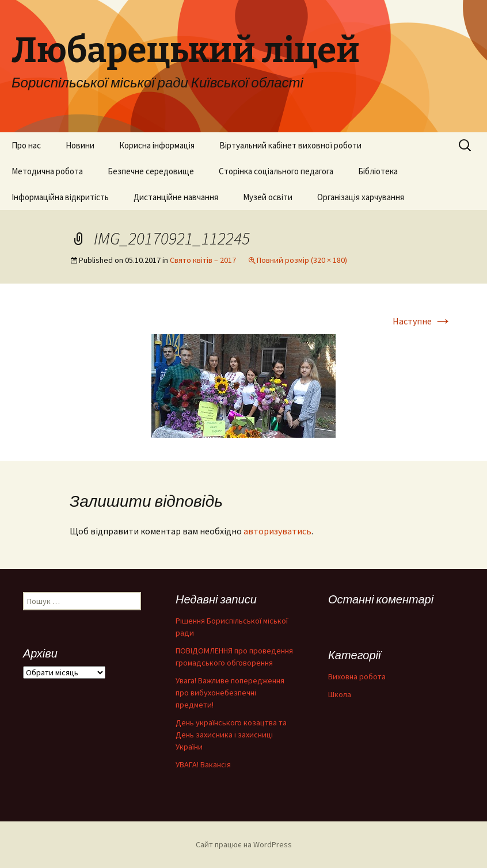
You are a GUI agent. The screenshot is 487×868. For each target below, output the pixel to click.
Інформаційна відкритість (60, 197)
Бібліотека (378, 171)
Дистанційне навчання (176, 197)
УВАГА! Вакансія (203, 764)
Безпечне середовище (151, 171)
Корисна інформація (157, 145)
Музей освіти (268, 197)
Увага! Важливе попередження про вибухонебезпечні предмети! (230, 693)
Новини (80, 145)
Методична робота (47, 171)
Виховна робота (357, 676)
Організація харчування (361, 197)
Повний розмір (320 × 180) (302, 260)
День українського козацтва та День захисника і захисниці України (231, 735)
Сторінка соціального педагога (276, 171)
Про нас (26, 145)
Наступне (422, 321)
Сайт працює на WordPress (244, 844)
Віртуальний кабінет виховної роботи (290, 145)
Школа (340, 694)
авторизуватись (277, 531)
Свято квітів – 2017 (203, 260)
